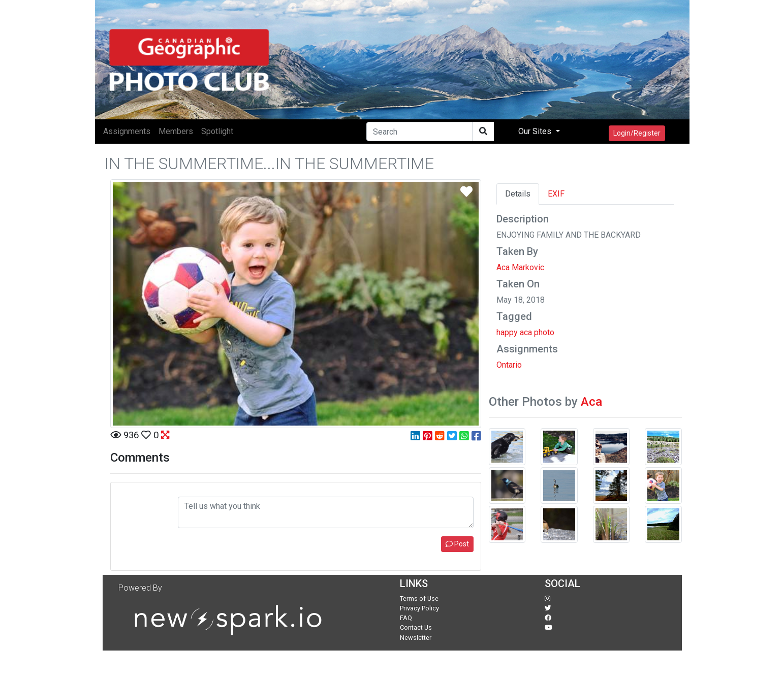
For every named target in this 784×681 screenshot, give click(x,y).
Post (457, 544)
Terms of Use (419, 598)
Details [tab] (518, 194)
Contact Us (416, 627)
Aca (591, 402)
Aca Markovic (520, 267)
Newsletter (416, 638)
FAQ (406, 618)
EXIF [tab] (556, 194)
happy (507, 332)
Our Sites (536, 131)
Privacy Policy (419, 608)
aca (526, 332)
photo (544, 332)
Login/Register (637, 133)
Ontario (509, 365)
